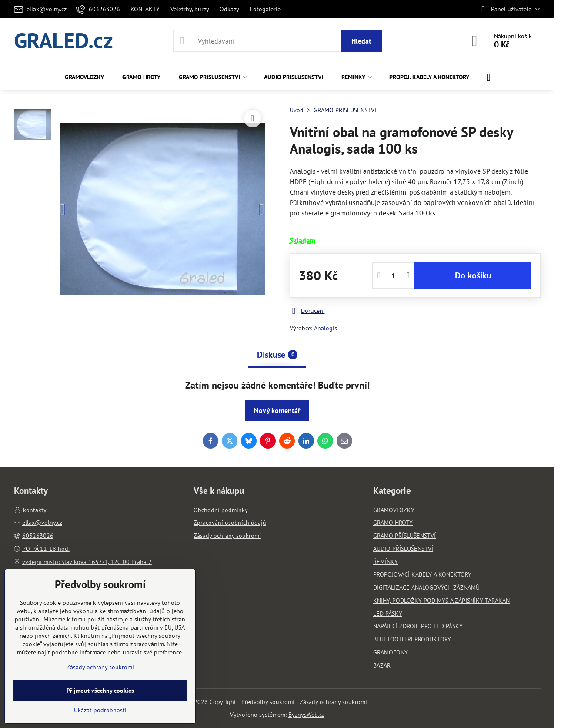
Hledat (361, 41)
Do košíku (473, 275)
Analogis (326, 328)
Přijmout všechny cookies (100, 691)
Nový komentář (277, 410)
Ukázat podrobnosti (100, 710)
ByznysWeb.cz (306, 715)
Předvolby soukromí (268, 702)
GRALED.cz (63, 41)
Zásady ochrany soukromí (333, 702)
